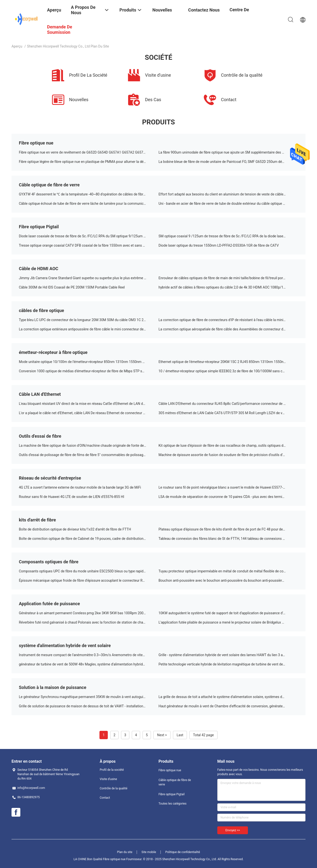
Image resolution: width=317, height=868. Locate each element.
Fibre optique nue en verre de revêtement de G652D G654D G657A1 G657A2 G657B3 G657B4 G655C (89, 152)
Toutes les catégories (172, 804)
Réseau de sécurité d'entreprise (50, 478)
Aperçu (17, 46)
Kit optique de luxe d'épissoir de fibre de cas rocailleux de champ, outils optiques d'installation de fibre (228, 446)
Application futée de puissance (49, 604)
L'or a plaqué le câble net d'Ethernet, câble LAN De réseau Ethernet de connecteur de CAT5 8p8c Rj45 (89, 413)
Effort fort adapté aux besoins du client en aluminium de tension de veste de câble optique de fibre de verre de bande (228, 194)
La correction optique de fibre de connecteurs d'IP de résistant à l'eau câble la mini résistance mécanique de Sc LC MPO (228, 320)
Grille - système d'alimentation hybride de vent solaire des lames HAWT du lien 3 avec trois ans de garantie (228, 655)
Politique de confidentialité (183, 852)
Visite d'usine (108, 779)
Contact (105, 798)
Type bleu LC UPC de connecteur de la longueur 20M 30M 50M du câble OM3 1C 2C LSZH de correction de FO (89, 320)
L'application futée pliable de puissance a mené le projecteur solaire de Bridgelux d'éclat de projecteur (228, 622)
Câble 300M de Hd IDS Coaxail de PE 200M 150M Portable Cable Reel (72, 287)
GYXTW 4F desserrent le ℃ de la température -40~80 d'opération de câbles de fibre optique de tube (89, 194)
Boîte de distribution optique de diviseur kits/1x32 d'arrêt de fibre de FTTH (75, 529)
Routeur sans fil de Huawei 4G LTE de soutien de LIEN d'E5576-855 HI (72, 497)
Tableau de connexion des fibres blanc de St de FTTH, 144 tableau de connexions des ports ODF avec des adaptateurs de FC (228, 539)
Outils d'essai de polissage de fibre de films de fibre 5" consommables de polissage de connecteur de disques (89, 455)
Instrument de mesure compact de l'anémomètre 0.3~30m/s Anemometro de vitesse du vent (89, 655)
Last (180, 735)
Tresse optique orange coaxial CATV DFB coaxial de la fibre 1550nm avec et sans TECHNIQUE (89, 245)
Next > (162, 735)
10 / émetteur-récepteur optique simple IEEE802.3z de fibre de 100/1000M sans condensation (228, 371)
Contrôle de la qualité (114, 788)
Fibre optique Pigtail (39, 227)
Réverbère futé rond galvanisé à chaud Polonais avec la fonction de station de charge (83, 622)
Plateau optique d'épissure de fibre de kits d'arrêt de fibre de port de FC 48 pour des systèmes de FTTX (228, 529)
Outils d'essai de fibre (40, 436)
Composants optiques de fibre (49, 562)
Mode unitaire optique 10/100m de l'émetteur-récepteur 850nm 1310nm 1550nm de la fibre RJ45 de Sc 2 (89, 362)
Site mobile (149, 852)
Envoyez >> (233, 830)
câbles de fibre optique (41, 310)
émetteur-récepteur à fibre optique (53, 352)
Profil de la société (112, 770)
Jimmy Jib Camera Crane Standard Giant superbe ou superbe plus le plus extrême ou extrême (89, 278)
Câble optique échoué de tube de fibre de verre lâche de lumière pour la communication (85, 204)
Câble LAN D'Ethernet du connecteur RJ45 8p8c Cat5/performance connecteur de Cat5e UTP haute (228, 404)
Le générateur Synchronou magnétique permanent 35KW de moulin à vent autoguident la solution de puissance (89, 697)
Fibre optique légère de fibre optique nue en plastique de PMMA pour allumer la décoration (87, 162)
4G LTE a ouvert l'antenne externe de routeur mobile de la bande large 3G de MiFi (80, 487)
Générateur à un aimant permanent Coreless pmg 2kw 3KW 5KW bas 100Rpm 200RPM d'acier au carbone (89, 613)
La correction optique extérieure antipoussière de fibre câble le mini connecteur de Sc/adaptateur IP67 (89, 329)
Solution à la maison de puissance (53, 687)
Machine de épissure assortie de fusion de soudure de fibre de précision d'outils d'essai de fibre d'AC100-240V (228, 455)
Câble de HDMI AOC (39, 269)
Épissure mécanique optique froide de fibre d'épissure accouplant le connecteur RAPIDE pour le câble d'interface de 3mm (89, 580)
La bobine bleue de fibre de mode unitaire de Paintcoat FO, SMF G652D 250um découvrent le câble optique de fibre (228, 162)
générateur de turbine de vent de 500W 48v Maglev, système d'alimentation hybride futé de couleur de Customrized (89, 664)
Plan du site (125, 852)
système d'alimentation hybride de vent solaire (65, 645)
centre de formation (240, 13)
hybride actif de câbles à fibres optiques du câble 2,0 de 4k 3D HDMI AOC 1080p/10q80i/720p (228, 287)
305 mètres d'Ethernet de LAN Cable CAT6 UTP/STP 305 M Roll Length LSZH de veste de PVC (228, 413)
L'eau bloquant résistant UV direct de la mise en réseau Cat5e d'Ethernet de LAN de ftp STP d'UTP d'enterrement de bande (89, 404)
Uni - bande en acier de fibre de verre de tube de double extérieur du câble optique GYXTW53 (228, 204)
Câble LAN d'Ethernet (40, 394)
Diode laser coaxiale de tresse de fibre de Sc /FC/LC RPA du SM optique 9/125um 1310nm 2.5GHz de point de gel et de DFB (89, 236)
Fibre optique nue (36, 143)
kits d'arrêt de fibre (37, 520)
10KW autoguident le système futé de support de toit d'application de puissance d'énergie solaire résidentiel (228, 613)
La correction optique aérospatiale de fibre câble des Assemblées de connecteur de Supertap (228, 329)
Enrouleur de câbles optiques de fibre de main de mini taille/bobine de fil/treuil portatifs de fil (228, 278)
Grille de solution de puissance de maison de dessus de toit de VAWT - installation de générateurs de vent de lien (89, 706)
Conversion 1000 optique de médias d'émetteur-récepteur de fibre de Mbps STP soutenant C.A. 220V (89, 371)
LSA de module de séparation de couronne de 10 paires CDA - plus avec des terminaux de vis (228, 497)
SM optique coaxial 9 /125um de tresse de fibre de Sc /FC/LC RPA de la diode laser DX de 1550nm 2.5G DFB (228, 236)
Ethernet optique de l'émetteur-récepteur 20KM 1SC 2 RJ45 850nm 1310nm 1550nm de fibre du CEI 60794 (228, 362)
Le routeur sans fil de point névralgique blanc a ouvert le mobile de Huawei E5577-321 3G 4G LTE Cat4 (228, 487)
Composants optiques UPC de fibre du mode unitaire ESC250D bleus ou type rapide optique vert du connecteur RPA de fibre (89, 571)
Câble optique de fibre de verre (49, 185)
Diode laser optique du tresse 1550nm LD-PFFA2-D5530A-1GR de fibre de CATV (219, 245)
